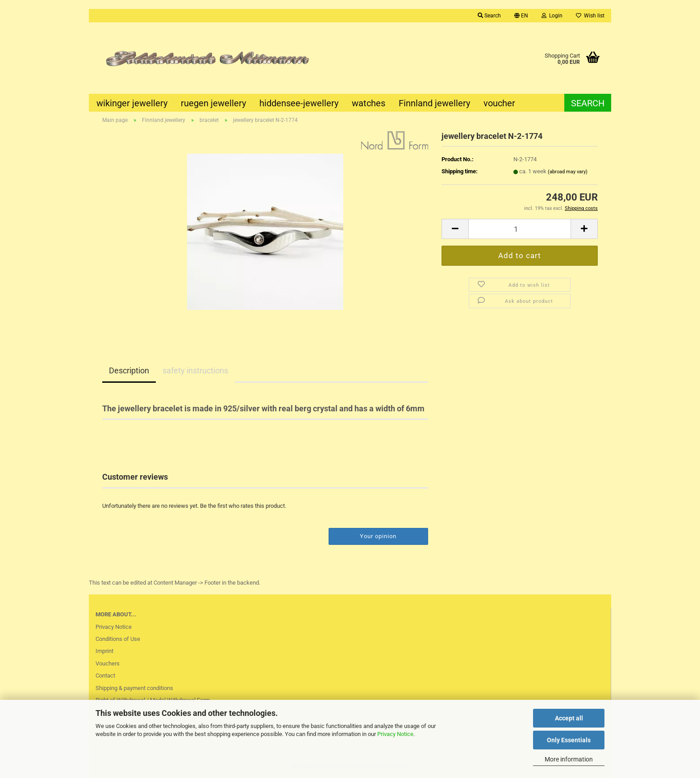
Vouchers (108, 663)
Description (129, 370)
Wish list (590, 16)
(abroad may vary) (568, 172)
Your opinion (378, 536)
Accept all (569, 718)
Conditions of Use (118, 639)
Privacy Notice (395, 734)
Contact (105, 676)
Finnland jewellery (434, 103)
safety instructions (195, 370)
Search (588, 103)
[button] (521, 16)
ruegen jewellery (213, 103)
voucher (499, 103)
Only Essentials (569, 740)
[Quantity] (520, 229)
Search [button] (489, 16)
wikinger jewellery (132, 103)
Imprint (104, 651)
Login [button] (552, 16)
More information (569, 759)
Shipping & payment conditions (134, 688)
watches (369, 103)
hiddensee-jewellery (299, 103)
